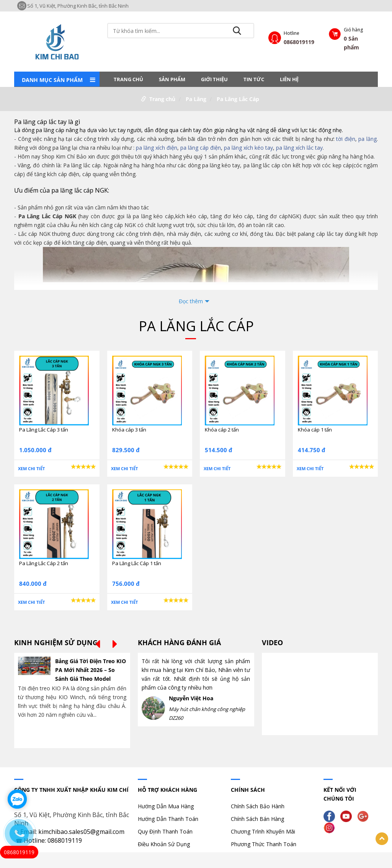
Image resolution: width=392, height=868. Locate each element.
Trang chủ (128, 79)
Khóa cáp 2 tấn (222, 430)
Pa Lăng (196, 99)
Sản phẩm (172, 79)
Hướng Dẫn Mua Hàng (166, 806)
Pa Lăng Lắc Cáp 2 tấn (44, 563)
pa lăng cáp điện (201, 148)
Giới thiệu (214, 79)
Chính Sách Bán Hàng (257, 819)
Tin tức (254, 79)
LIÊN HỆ (289, 79)
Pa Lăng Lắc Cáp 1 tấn (137, 563)
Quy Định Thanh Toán (165, 831)
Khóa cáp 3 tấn (129, 430)
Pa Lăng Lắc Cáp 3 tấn (44, 430)
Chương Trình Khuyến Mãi (263, 831)
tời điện (346, 139)
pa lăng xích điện (157, 148)
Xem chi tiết (31, 468)
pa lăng (367, 139)
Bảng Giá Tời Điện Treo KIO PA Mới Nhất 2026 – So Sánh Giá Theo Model (91, 670)
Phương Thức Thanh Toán (264, 844)
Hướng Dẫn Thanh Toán (168, 819)
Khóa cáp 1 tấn (315, 430)
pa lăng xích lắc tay (299, 148)
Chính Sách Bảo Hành (258, 806)
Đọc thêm (191, 301)
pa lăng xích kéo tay (248, 148)
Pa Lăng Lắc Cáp (238, 99)
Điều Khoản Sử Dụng (164, 844)
